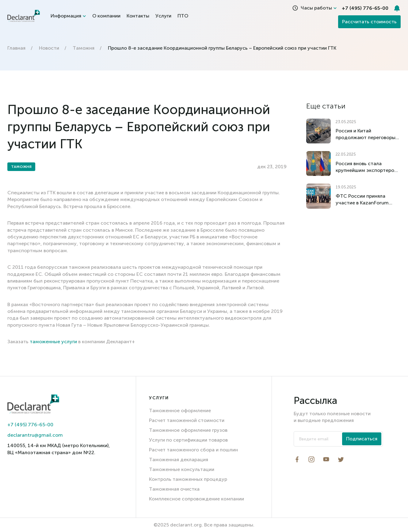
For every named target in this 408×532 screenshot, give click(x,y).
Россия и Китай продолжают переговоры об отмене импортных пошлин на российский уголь (366, 134)
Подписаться (362, 439)
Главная (16, 48)
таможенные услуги (53, 342)
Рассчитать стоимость (369, 22)
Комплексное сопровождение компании (196, 499)
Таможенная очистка (174, 489)
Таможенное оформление (180, 410)
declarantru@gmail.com (35, 435)
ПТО (183, 16)
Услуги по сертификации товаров (188, 440)
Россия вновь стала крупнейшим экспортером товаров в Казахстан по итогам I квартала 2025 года (367, 167)
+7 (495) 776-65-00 (30, 425)
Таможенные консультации (182, 469)
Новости (49, 48)
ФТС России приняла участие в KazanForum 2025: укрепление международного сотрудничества (362, 200)
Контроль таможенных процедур (188, 479)
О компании (106, 16)
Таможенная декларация (179, 460)
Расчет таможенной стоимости (187, 420)
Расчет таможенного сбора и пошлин (193, 450)
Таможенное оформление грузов (188, 430)
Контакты (138, 16)
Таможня (84, 48)
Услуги (163, 16)
